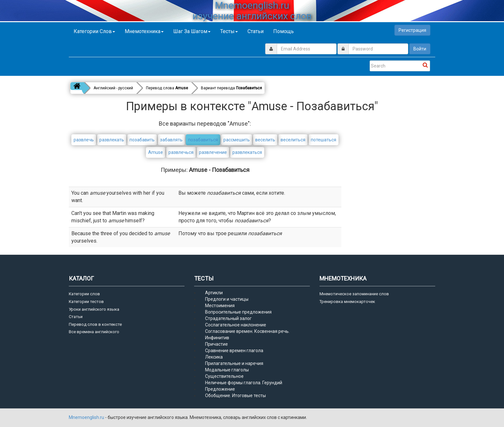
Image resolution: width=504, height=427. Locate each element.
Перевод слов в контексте (95, 324)
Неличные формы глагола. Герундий (244, 383)
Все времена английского (94, 332)
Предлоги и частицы (227, 299)
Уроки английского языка (94, 309)
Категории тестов (86, 302)
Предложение (220, 389)
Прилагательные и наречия (234, 363)
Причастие (216, 344)
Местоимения (220, 306)
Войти (420, 49)
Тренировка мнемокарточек (347, 302)
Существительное (224, 376)
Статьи (256, 31)
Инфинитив (217, 338)
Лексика (214, 357)
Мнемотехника (144, 31)
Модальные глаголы (227, 370)
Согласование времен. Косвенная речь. (247, 331)
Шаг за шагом (192, 31)
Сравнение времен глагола (234, 351)
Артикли (214, 293)
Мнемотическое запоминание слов (354, 294)
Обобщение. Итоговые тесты (235, 396)
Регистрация (412, 30)
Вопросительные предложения (238, 312)
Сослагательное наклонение (236, 325)
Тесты (229, 31)
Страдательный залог (228, 318)
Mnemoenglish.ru (87, 417)
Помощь (283, 31)
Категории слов (94, 31)
